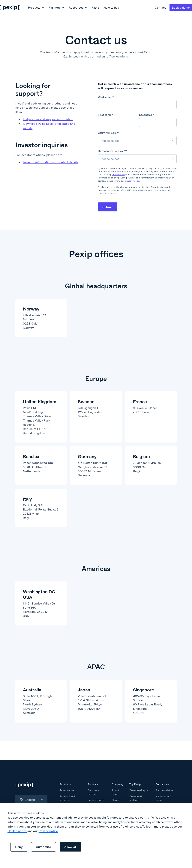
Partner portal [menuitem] (96, 800)
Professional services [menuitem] (67, 798)
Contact (160, 7)
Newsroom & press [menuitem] (163, 798)
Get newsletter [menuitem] (165, 790)
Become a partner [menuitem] (93, 792)
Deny (19, 847)
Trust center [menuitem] (67, 790)
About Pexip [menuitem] (115, 792)
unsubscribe (118, 174)
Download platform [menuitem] (136, 798)
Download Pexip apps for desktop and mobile (49, 126)
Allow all (70, 847)
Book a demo (181, 7)
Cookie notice (17, 831)
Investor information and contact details (51, 162)
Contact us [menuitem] (162, 784)
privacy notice (132, 181)
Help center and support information (48, 119)
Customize (43, 847)
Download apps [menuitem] (139, 790)
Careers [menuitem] (117, 800)
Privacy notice (48, 831)
